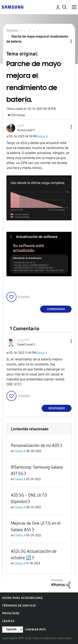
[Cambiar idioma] (13, 630)
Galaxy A (42, 136)
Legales (8, 621)
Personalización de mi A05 (35, 445)
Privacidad (11, 613)
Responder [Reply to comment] (57, 408)
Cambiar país (35, 630)
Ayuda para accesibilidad (22, 598)
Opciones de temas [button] (64, 41)
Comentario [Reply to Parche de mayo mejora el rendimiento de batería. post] (56, 309)
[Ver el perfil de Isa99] (21, 126)
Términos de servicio (19, 606)
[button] (64, 127)
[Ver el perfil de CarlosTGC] (24, 340)
